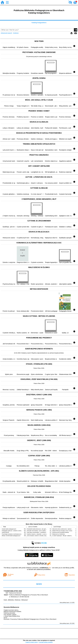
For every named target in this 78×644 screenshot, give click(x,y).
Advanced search (6, 33)
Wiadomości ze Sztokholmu (59, 534)
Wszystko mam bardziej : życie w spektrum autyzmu (39, 531)
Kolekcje (16, 33)
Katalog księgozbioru (39, 23)
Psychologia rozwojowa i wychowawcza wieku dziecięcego (15, 534)
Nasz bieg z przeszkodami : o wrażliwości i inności (39, 532)
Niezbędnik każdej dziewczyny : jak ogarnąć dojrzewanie (40, 529)
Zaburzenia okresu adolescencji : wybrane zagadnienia (65, 529)
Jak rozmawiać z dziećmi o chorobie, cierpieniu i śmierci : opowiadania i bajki (45, 536)
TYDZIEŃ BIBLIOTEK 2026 (13, 591)
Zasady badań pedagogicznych (9, 529)
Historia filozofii (5, 532)
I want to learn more (32, 642)
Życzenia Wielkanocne (11, 607)
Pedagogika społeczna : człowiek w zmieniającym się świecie (16, 531)
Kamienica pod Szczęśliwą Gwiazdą (60, 532)
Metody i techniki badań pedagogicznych (11, 536)
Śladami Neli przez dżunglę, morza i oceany (62, 531)
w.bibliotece (45, 568)
